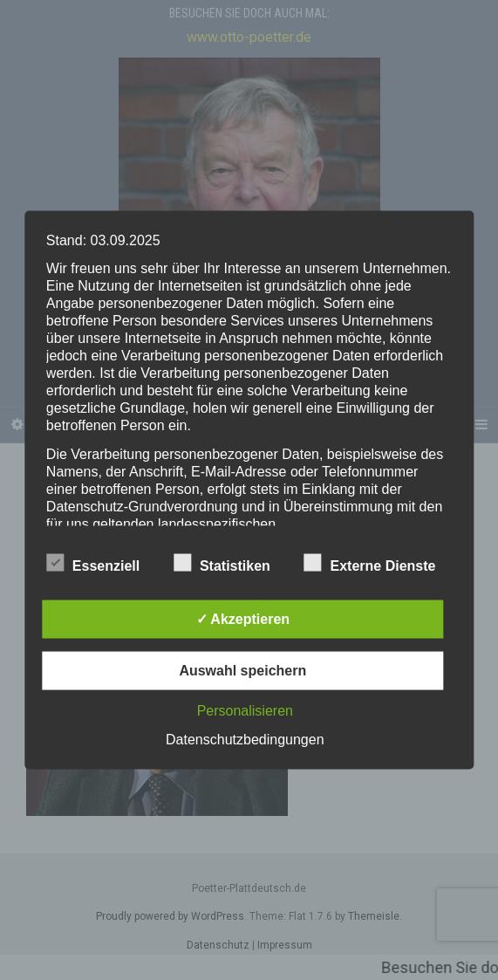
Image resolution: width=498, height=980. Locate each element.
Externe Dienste (370, 564)
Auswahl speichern (242, 671)
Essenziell (93, 564)
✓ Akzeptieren (243, 619)
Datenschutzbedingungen (245, 740)
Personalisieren (245, 711)
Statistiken (222, 564)
